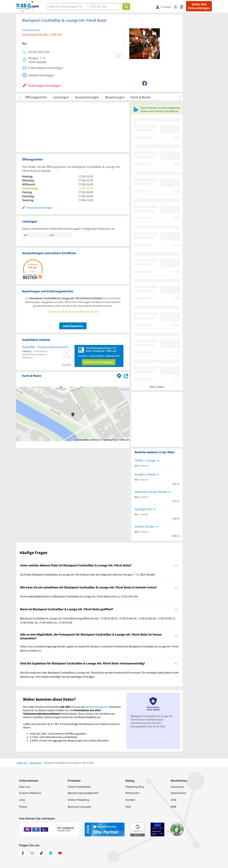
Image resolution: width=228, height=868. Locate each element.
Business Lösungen (79, 807)
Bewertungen (115, 97)
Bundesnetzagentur (97, 707)
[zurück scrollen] (19, 97)
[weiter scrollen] (180, 97)
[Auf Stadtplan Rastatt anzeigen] (126, 375)
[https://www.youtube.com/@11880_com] (60, 853)
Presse (23, 807)
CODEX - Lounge (145, 460)
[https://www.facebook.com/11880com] (23, 853)
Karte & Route (141, 97)
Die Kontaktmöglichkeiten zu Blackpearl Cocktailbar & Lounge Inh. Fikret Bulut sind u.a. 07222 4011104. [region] (79, 596)
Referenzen (132, 793)
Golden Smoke (144, 526)
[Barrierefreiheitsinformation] (177, 7)
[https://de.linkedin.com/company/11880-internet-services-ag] (51, 853)
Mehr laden (157, 386)
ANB (173, 807)
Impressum (177, 787)
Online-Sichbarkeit (79, 787)
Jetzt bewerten (73, 326)
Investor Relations (30, 793)
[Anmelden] (165, 7)
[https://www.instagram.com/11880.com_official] (32, 853)
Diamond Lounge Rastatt (151, 492)
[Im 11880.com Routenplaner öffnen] (119, 375)
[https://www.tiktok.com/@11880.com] (41, 853)
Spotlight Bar (143, 509)
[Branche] (67, 7)
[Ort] (105, 7)
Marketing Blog (135, 787)
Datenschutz (178, 793)
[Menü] (183, 7)
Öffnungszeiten (36, 97)
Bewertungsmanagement (83, 793)
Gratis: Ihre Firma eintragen (199, 6)
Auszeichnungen (87, 97)
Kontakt (130, 800)
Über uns (25, 787)
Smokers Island (145, 474)
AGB (173, 800)
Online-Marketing (78, 800)
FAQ (128, 807)
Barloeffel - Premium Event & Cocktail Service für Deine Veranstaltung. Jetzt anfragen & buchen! (47, 347)
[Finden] (126, 7)
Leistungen (61, 97)
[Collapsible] (176, 565)
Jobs (22, 800)
